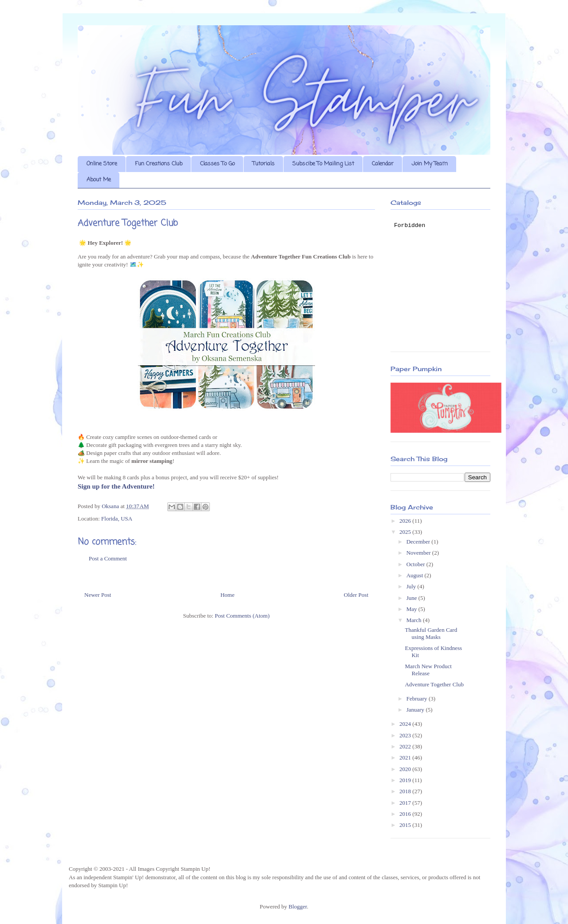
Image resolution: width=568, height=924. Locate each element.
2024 (406, 724)
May (412, 609)
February (418, 699)
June (412, 598)
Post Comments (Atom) (242, 616)
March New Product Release (428, 670)
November (419, 553)
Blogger (298, 906)
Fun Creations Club (159, 164)
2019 (406, 780)
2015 (406, 825)
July (412, 586)
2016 (406, 814)
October (416, 564)
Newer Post (98, 595)
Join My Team (430, 164)
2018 (406, 791)
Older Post (356, 595)
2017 (406, 803)
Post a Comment (108, 558)
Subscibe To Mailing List (323, 164)
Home (228, 595)
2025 (406, 532)
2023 (406, 735)
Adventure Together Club (434, 684)
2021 (406, 758)
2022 (406, 746)
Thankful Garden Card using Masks (431, 633)
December (419, 542)
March (415, 620)
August (416, 575)
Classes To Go (217, 164)
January (416, 710)
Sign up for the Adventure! (116, 486)
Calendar (383, 164)
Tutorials (264, 164)
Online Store (102, 164)
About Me (99, 180)
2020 (406, 769)
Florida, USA (117, 519)
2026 (406, 521)
